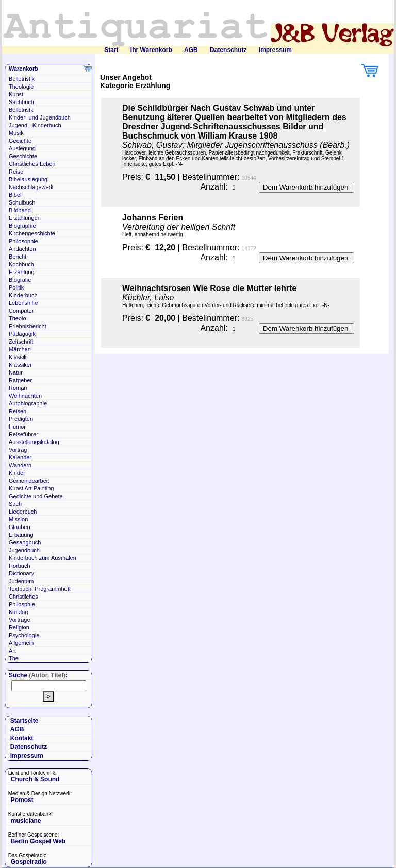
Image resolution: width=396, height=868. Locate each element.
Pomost (22, 800)
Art (12, 651)
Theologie (21, 87)
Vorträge (20, 620)
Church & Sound (35, 779)
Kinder (17, 473)
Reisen (18, 411)
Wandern (20, 465)
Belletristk (21, 110)
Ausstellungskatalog (34, 442)
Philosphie (22, 604)
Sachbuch (21, 102)
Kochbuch (21, 264)
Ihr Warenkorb (151, 50)
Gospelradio (29, 862)
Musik (16, 133)
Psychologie (24, 635)
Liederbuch (23, 512)
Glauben (20, 527)
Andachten (22, 249)
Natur (16, 372)
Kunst (16, 94)
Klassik (18, 357)
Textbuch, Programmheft (40, 589)
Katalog (18, 612)
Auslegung (22, 148)
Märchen (20, 349)
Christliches (23, 597)
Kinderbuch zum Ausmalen (43, 558)
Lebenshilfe (23, 303)
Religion (19, 627)
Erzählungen (25, 218)
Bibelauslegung (28, 179)
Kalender (20, 457)
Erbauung (21, 535)
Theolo (18, 318)
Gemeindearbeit (29, 481)
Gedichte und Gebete (36, 496)
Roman (18, 388)
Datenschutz (228, 50)
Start (111, 50)
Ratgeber (20, 380)
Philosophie (23, 241)
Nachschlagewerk (31, 187)
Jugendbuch (24, 550)
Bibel (15, 195)
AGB (191, 50)
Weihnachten (25, 396)
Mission (18, 519)
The (14, 658)
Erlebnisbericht (28, 326)
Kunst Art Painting (31, 488)
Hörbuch (20, 566)
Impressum (275, 50)
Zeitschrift (21, 342)
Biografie (20, 280)
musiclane (26, 821)
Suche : (38, 675)
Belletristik (22, 79)
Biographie (22, 226)
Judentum (21, 581)
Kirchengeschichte (32, 233)
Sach (15, 504)
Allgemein (21, 643)
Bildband (20, 210)
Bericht (18, 257)
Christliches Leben (32, 164)
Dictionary (21, 573)
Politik (16, 287)
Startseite (24, 721)
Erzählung (22, 272)
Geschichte (23, 156)
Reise (16, 172)
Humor (17, 427)
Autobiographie (28, 403)
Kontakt (22, 738)
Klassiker (20, 365)
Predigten (21, 419)
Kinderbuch (23, 295)
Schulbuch (22, 202)
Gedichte (20, 141)
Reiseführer (23, 434)
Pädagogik (22, 334)
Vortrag (18, 450)
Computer (21, 311)
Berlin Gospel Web (38, 841)
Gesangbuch (25, 542)
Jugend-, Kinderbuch (35, 125)
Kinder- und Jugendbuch (40, 117)
